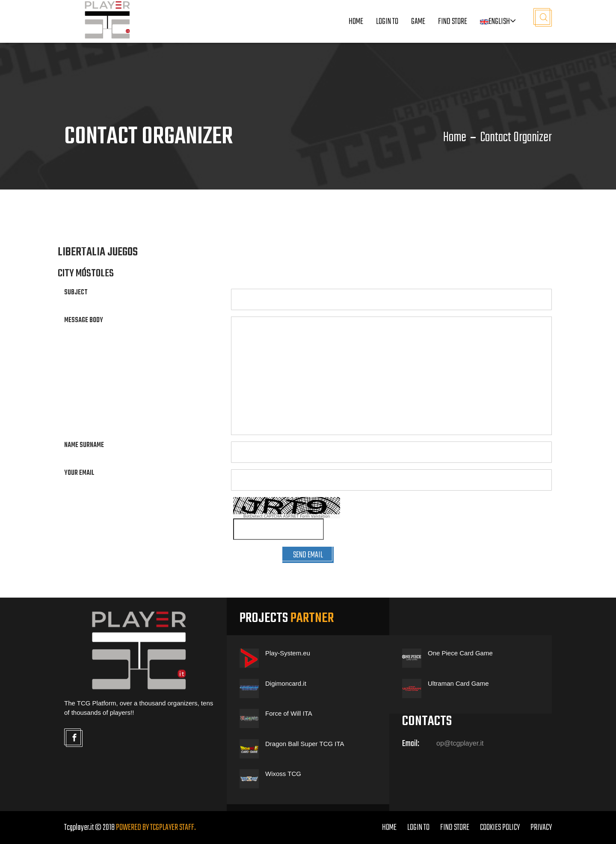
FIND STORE (455, 828)
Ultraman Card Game (458, 683)
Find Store (453, 22)
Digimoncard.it (286, 683)
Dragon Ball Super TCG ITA (305, 744)
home (389, 828)
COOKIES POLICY (500, 828)
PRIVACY (541, 828)
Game (418, 22)
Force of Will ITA (289, 713)
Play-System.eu (288, 653)
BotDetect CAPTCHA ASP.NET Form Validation (287, 516)
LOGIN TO (387, 22)
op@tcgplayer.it (460, 743)
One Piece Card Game (460, 653)
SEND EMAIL (308, 555)
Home (356, 22)
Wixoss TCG (283, 774)
